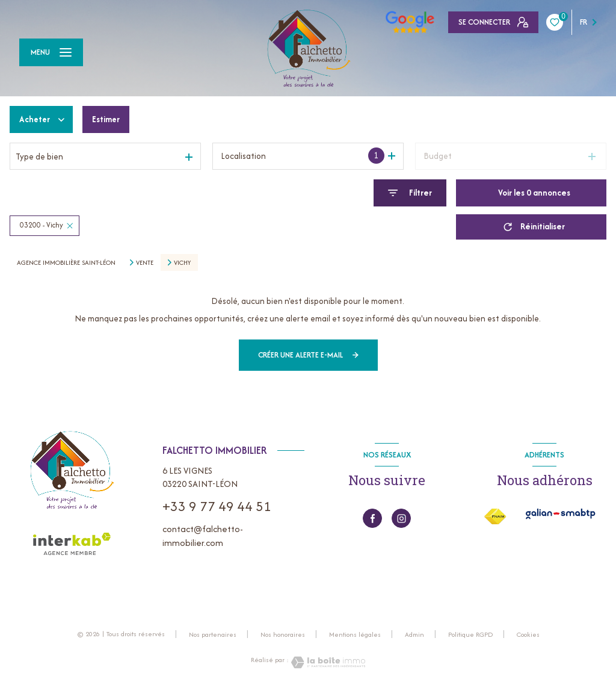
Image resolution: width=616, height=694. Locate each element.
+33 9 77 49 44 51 (217, 506)
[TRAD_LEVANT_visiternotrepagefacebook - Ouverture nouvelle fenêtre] (372, 518)
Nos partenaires (213, 634)
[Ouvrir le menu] (51, 52)
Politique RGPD (470, 634)
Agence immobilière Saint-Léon (66, 262)
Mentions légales (355, 634)
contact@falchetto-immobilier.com (203, 535)
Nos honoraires (283, 634)
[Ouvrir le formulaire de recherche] (410, 193)
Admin (414, 634)
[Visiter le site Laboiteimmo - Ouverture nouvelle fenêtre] (327, 662)
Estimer (108, 119)
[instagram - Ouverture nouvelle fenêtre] (401, 518)
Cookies (528, 635)
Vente (145, 262)
